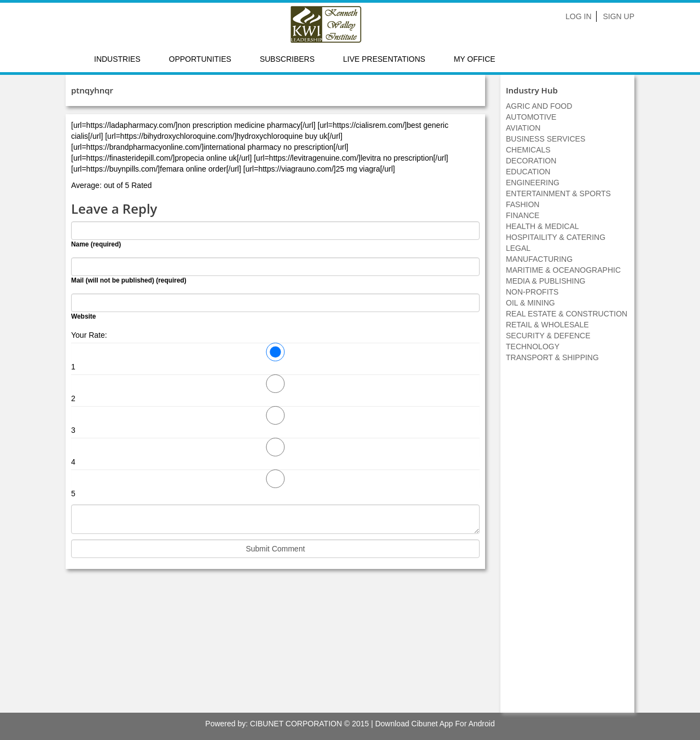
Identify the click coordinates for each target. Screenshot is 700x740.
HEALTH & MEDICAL (542, 226)
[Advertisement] (568, 543)
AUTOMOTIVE (531, 117)
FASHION (523, 204)
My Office (475, 59)
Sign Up (619, 16)
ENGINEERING (533, 183)
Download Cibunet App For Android (435, 724)
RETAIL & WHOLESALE (547, 325)
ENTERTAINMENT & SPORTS (558, 193)
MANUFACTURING (539, 259)
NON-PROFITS (532, 292)
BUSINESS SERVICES (546, 139)
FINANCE (523, 215)
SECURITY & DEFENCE (548, 336)
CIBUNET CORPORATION (296, 724)
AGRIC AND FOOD (539, 106)
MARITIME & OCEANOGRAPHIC (563, 270)
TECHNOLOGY (533, 346)
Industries (117, 59)
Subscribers (287, 59)
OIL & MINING (530, 303)
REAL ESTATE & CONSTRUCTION (567, 314)
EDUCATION (528, 172)
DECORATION (531, 161)
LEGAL (518, 248)
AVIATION (523, 128)
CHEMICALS (528, 150)
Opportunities (200, 59)
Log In (578, 16)
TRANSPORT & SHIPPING (552, 357)
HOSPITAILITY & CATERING (556, 237)
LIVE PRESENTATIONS (384, 59)
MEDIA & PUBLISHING (546, 281)
